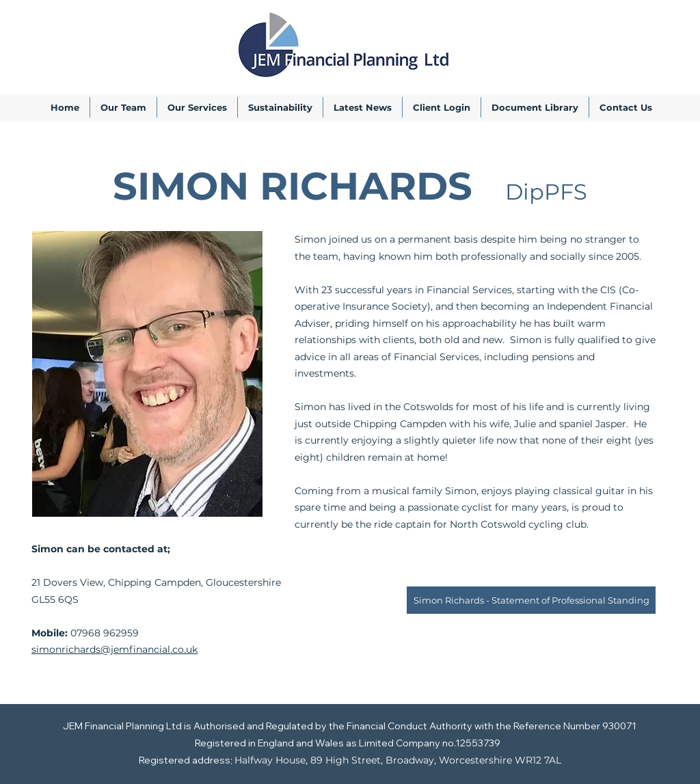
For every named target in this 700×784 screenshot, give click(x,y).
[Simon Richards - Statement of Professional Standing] (531, 600)
